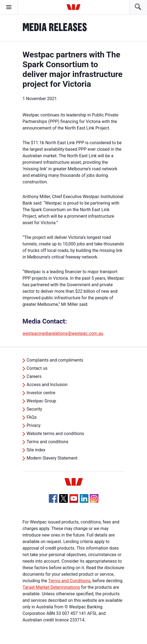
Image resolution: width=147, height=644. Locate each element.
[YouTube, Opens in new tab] (74, 498)
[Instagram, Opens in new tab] (94, 501)
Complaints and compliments (55, 360)
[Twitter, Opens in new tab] (63, 498)
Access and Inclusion (47, 385)
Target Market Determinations (51, 587)
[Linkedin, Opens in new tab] (84, 498)
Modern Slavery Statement (52, 458)
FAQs (32, 417)
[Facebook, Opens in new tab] (53, 498)
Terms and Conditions (69, 581)
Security (34, 409)
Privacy (34, 425)
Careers (34, 376)
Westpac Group (41, 401)
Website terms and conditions (55, 434)
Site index (36, 450)
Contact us (37, 368)
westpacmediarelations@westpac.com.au (63, 333)
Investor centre (41, 393)
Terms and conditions (47, 442)
